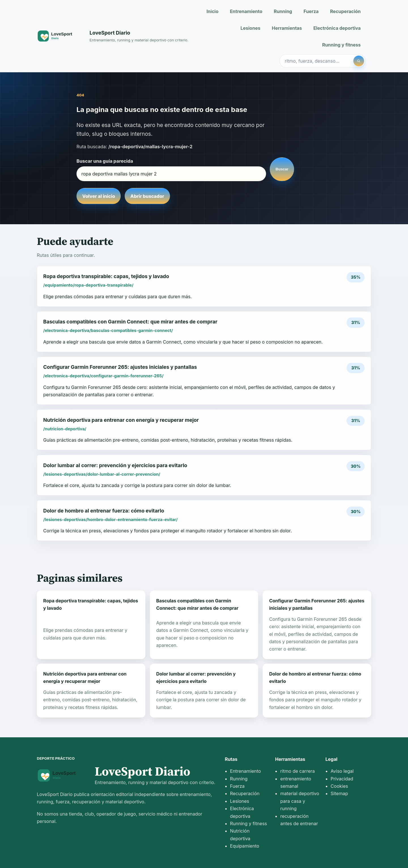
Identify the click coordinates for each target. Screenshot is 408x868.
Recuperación (345, 11)
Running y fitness (341, 45)
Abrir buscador (147, 196)
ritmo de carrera (297, 771)
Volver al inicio (99, 196)
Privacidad (342, 779)
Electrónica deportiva (337, 28)
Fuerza (311, 11)
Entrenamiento (246, 11)
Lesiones (250, 28)
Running (283, 11)
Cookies (339, 786)
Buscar (282, 169)
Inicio (212, 11)
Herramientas (287, 28)
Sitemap (339, 793)
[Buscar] (359, 61)
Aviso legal (342, 771)
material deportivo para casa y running (300, 801)
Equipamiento (245, 846)
